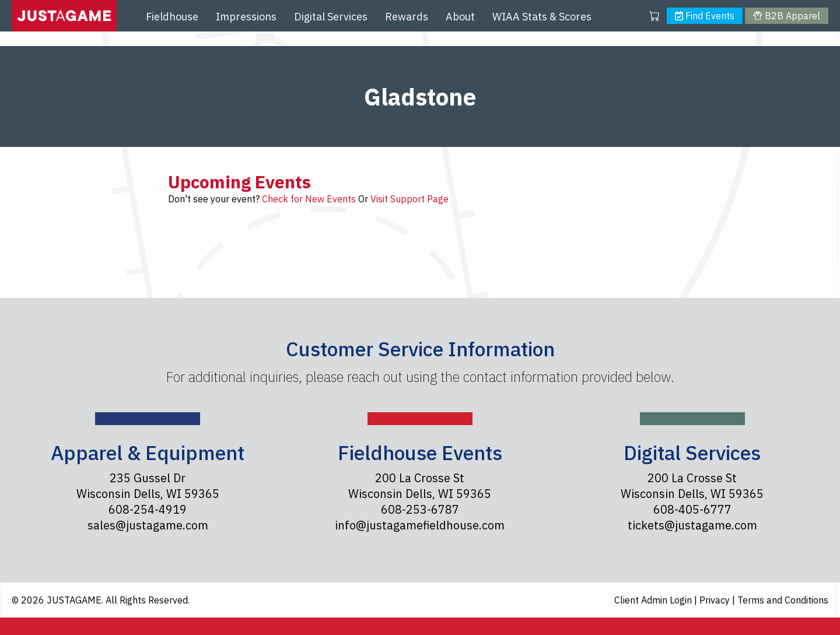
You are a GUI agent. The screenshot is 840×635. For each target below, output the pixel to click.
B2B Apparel (786, 16)
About (460, 17)
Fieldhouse (172, 17)
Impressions (246, 17)
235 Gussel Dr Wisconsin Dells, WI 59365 (148, 486)
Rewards (407, 17)
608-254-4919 (148, 509)
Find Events (705, 16)
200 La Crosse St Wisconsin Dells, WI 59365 (420, 486)
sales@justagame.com (148, 525)
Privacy (716, 600)
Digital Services (331, 17)
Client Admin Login (654, 600)
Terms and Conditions (783, 600)
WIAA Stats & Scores (542, 17)
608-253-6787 (420, 509)
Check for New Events (309, 199)
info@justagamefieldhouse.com (420, 525)
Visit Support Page (409, 199)
